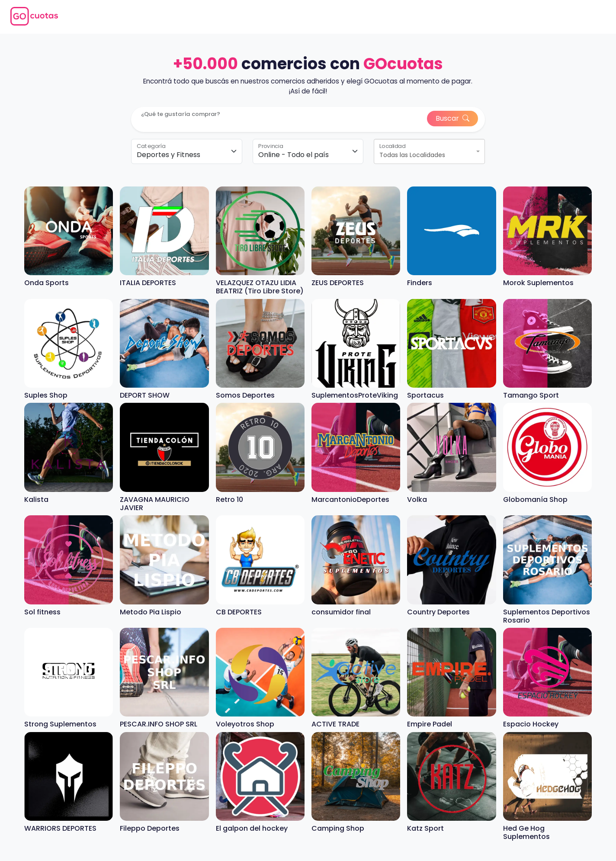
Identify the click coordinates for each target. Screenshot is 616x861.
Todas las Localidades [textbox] (412, 155)
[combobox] (429, 151)
